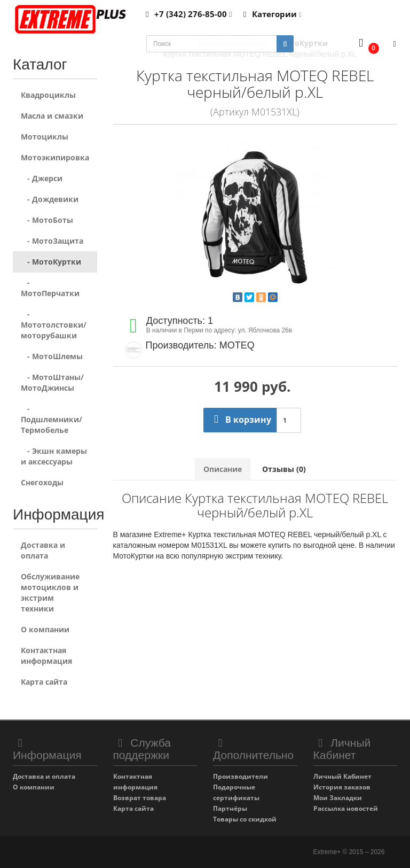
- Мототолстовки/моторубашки (54, 325)
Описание (223, 469)
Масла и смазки (52, 116)
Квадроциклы (48, 95)
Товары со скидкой (245, 819)
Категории (271, 14)
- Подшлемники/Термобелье (52, 419)
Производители (241, 776)
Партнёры (230, 808)
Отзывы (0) (284, 469)
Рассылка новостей (346, 808)
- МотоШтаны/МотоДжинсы (52, 382)
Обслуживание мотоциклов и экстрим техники (50, 592)
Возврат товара (140, 798)
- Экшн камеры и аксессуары (54, 456)
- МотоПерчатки (50, 288)
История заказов (342, 787)
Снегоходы (42, 482)
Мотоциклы (45, 137)
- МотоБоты (47, 220)
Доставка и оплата (43, 550)
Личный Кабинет (342, 776)
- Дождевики (50, 199)
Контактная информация (46, 656)
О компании (45, 629)
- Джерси (42, 178)
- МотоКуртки (51, 262)
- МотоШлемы (52, 356)
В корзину (240, 420)
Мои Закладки (338, 798)
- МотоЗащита (52, 241)
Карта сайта (44, 682)
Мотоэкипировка (55, 157)
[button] (366, 44)
